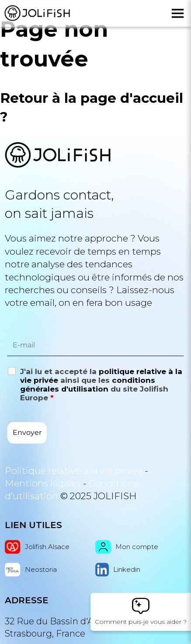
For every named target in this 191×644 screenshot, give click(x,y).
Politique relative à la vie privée (74, 471)
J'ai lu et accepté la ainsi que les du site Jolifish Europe (101, 385)
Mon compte (127, 547)
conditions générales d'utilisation (88, 385)
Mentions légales (43, 483)
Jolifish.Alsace (37, 547)
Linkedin (118, 570)
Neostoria (31, 570)
